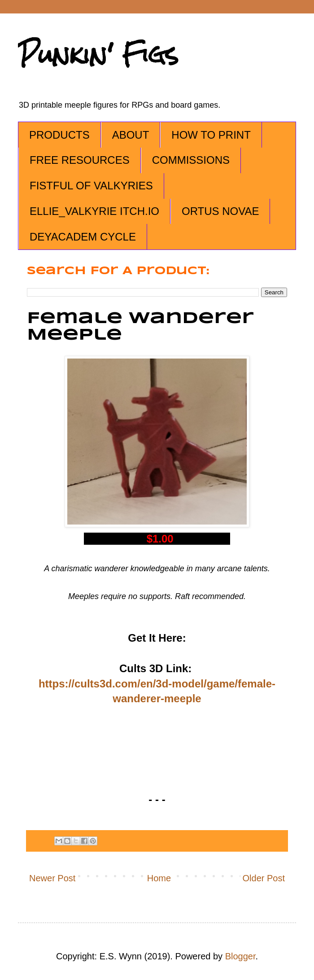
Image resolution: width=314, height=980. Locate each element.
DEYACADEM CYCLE (83, 237)
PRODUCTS (59, 135)
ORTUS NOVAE (220, 211)
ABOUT (131, 135)
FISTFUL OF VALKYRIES (91, 186)
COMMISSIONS (191, 160)
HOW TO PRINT (211, 135)
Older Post (264, 878)
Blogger (240, 956)
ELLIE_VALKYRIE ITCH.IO (94, 211)
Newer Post (52, 878)
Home (159, 878)
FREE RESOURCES (80, 160)
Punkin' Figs (98, 55)
